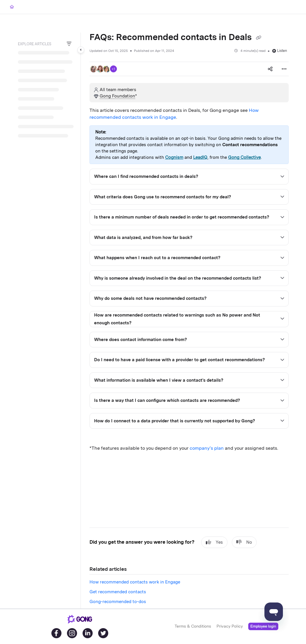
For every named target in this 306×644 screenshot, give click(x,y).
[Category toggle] (81, 50)
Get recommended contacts (118, 592)
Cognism (174, 157)
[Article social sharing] (270, 69)
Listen (280, 51)
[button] (94, 69)
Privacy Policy (230, 626)
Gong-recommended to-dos (118, 602)
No (244, 542)
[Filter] (69, 44)
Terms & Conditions (193, 626)
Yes (214, 542)
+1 (113, 69)
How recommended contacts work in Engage (135, 582)
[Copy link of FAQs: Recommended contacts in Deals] (258, 38)
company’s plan (207, 448)
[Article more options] (284, 69)
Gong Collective (244, 157)
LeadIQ (200, 157)
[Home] (12, 7)
